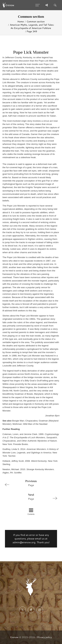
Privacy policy (44, 637)
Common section (36, 21)
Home (21, 21)
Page (30, 483)
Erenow (14, 637)
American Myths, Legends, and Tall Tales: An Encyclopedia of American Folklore (32, 26)
